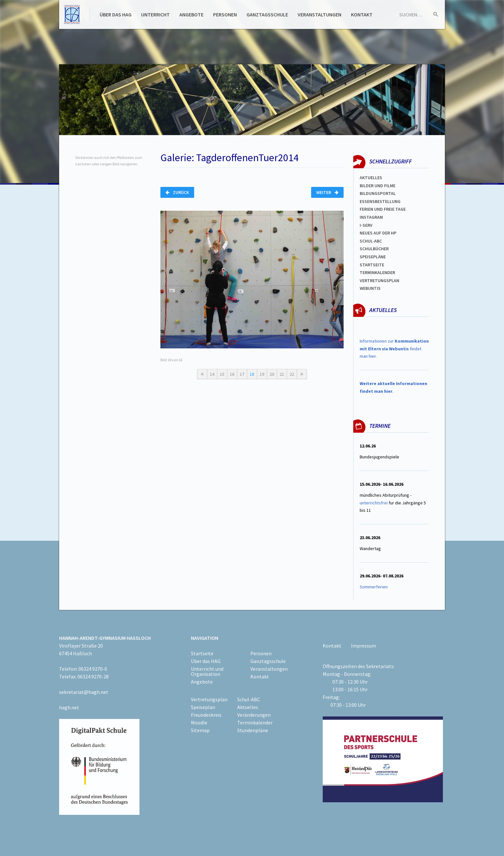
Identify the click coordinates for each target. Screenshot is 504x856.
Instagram (371, 217)
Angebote (191, 14)
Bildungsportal (378, 193)
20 (272, 374)
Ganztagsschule (267, 14)
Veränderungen (254, 715)
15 (222, 374)
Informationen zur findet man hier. (394, 349)
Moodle (199, 723)
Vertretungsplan (379, 281)
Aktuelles (371, 178)
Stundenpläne (253, 730)
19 (262, 374)
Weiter (327, 192)
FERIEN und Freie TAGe (383, 209)
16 (232, 374)
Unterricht (155, 14)
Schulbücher (374, 249)
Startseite (372, 265)
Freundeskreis (206, 715)
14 (212, 374)
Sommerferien (374, 587)
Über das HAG (116, 14)
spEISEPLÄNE (373, 257)
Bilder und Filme (378, 186)
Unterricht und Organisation (207, 671)
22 (292, 374)
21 (282, 374)
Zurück (177, 192)
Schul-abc (371, 241)
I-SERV (366, 225)
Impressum (364, 646)
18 (252, 374)
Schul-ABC (249, 699)
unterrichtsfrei (374, 503)
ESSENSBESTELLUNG (380, 201)
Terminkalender (377, 272)
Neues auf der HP (378, 233)
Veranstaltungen (319, 14)
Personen (225, 14)
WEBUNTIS (370, 288)
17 (242, 374)
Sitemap (200, 730)
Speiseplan (203, 707)
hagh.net (69, 707)
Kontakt (362, 14)
